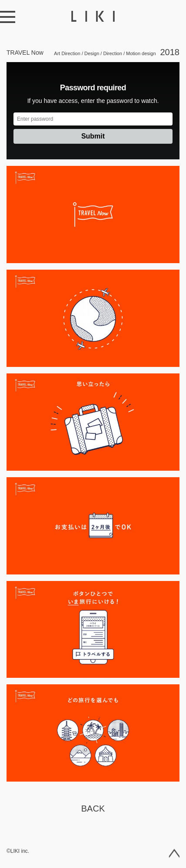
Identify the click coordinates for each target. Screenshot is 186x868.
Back (93, 809)
